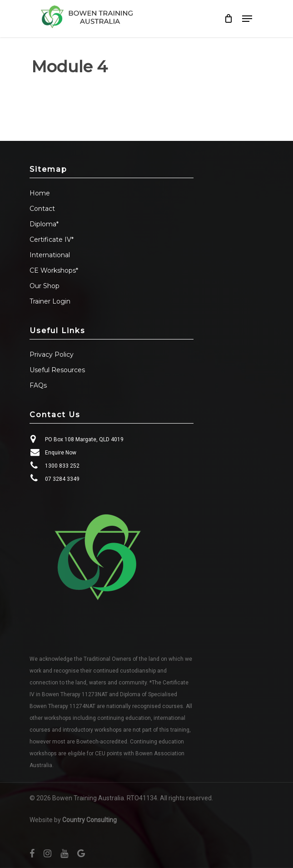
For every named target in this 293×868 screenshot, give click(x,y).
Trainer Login (50, 301)
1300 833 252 (62, 466)
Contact (42, 209)
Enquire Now (61, 453)
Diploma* (44, 224)
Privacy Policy (52, 354)
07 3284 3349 (62, 479)
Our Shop (45, 286)
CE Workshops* (54, 270)
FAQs (38, 385)
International (50, 255)
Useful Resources (57, 370)
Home (40, 193)
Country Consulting (89, 820)
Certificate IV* (52, 239)
